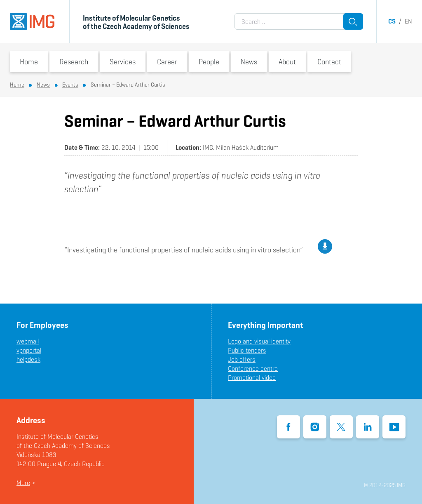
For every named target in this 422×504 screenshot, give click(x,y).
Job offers (242, 359)
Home (29, 62)
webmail (28, 341)
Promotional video (252, 378)
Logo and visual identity (259, 341)
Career (167, 62)
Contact (329, 62)
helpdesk (28, 359)
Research (74, 62)
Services (123, 62)
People (209, 62)
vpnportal (29, 350)
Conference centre (253, 369)
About (287, 62)
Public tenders (247, 350)
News (249, 62)
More (23, 483)
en (408, 21)
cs (392, 21)
